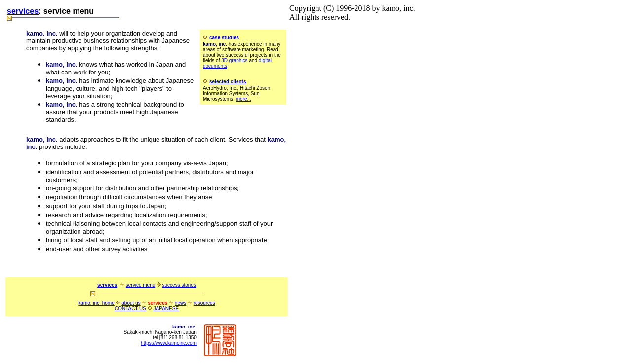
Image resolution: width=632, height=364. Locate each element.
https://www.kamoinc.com (169, 343)
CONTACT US (130, 309)
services (23, 11)
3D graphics (234, 60)
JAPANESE (166, 309)
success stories (179, 285)
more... (244, 99)
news (180, 303)
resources (204, 303)
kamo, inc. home (96, 303)
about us (131, 303)
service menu (140, 285)
